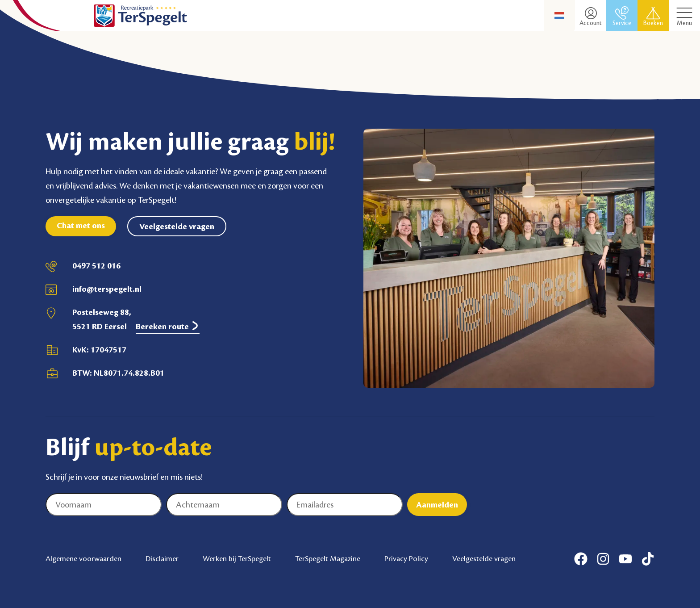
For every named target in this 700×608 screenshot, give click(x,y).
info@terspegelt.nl (107, 289)
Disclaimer (162, 558)
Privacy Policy (406, 558)
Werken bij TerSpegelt (237, 558)
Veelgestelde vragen (177, 226)
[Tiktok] (648, 559)
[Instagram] (603, 559)
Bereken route (168, 326)
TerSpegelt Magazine (328, 558)
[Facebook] (581, 559)
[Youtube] (625, 559)
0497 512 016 (96, 266)
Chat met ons (81, 226)
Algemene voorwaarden (83, 558)
